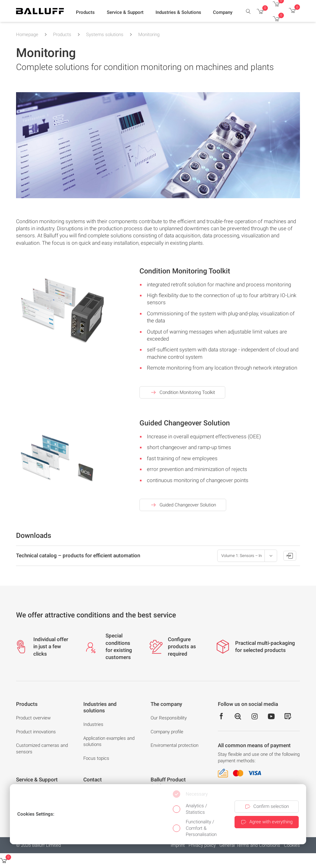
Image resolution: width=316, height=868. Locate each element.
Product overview (33, 718)
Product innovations (36, 732)
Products (62, 35)
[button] (85, 13)
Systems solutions (105, 35)
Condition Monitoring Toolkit (182, 392)
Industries (93, 724)
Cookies (292, 845)
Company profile (167, 732)
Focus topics (96, 758)
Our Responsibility (169, 718)
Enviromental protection (175, 745)
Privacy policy (202, 845)
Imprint (178, 845)
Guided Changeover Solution (183, 505)
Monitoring (149, 35)
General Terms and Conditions (250, 845)
